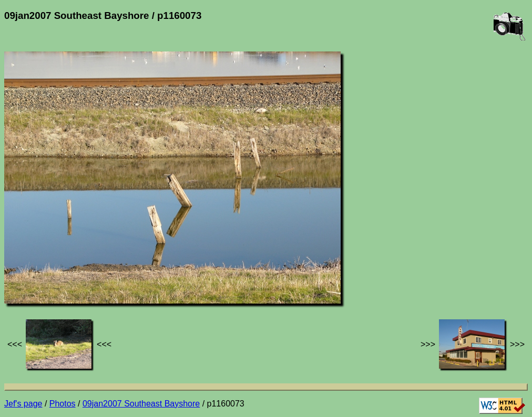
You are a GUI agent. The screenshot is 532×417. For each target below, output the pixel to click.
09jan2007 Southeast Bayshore (141, 404)
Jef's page (23, 404)
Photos (63, 404)
